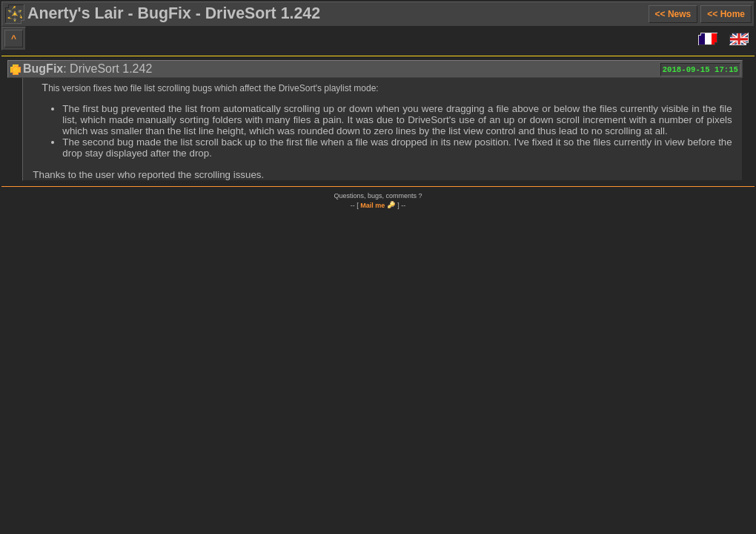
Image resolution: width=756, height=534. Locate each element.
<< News (673, 14)
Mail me (372, 205)
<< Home (726, 14)
